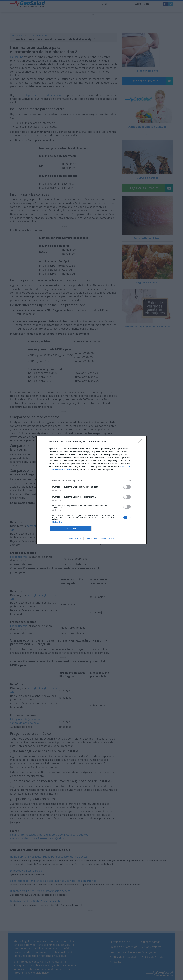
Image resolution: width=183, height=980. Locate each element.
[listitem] (91, 481)
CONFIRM (71, 528)
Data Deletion (75, 538)
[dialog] (91, 490)
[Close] (141, 442)
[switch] (127, 487)
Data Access (91, 538)
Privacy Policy (108, 538)
